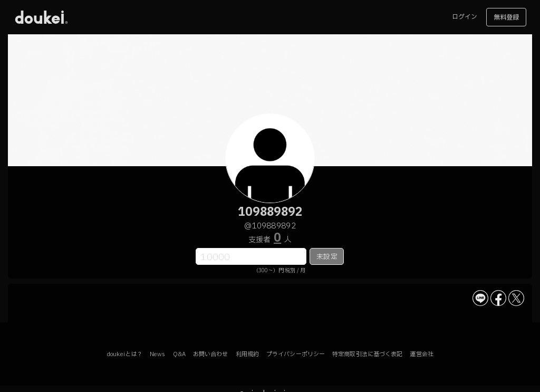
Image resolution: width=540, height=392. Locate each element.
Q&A (179, 354)
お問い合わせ (211, 354)
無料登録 (506, 17)
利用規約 (247, 354)
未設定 (327, 257)
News (157, 354)
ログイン (465, 17)
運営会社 (421, 354)
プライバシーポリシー (296, 354)
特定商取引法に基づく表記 (367, 354)
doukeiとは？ (124, 354)
